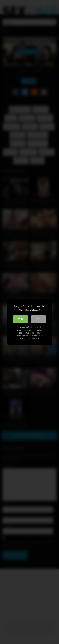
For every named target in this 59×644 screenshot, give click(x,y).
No (39, 319)
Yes (21, 319)
